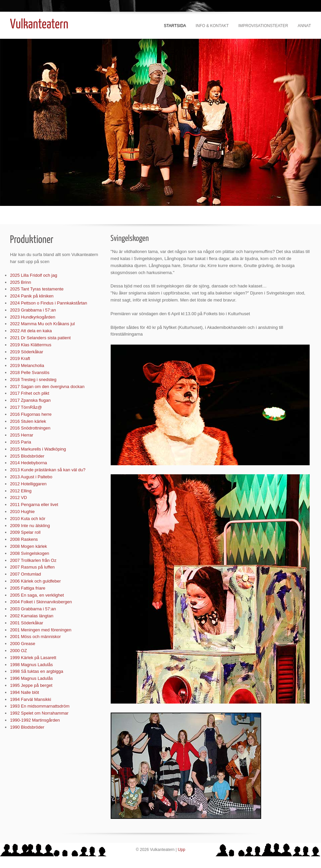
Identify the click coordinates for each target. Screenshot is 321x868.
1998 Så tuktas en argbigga (37, 671)
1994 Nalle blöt (25, 692)
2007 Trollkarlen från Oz (33, 560)
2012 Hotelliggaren (28, 484)
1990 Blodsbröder (27, 727)
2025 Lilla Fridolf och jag (34, 275)
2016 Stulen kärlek (28, 421)
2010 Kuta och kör (28, 519)
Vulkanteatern (39, 25)
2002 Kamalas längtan (32, 616)
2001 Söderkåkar (27, 623)
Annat (304, 26)
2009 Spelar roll (25, 532)
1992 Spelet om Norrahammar (39, 713)
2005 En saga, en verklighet (37, 595)
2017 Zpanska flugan (30, 400)
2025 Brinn (21, 282)
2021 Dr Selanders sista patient (40, 338)
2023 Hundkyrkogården (33, 317)
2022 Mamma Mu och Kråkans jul (42, 324)
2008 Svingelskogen (30, 553)
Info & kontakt (212, 26)
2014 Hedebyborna (29, 463)
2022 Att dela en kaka (31, 331)
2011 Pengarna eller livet (34, 505)
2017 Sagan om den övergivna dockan (47, 387)
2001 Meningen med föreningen (41, 630)
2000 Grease (23, 644)
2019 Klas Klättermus (31, 345)
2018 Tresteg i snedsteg (33, 380)
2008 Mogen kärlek (29, 546)
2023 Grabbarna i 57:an (33, 310)
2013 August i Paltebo (31, 477)
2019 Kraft (20, 358)
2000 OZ (19, 651)
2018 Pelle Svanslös (30, 373)
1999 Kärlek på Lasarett (33, 658)
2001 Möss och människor (35, 637)
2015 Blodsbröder (27, 456)
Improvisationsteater (263, 26)
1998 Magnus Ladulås (31, 665)
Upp (182, 850)
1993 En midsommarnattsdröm (40, 706)
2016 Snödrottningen (30, 428)
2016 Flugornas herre (31, 414)
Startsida (175, 26)
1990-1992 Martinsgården (35, 720)
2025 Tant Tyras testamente (37, 289)
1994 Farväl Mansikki (31, 699)
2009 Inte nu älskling (30, 526)
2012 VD (19, 498)
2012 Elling (21, 491)
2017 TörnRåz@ (26, 407)
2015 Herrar (22, 435)
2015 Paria (21, 442)
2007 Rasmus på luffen (32, 567)
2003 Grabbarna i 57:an (33, 609)
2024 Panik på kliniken (32, 296)
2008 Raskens (24, 539)
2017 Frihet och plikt (30, 393)
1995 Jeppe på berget (31, 685)
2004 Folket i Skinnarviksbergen (41, 602)
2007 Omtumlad (26, 574)
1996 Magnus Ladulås (31, 678)
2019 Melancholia (27, 365)
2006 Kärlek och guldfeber (35, 581)
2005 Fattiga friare (28, 588)
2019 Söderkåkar (27, 352)
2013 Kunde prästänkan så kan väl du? (48, 470)
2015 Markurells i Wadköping (38, 449)
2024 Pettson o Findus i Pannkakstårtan (49, 303)
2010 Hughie (22, 512)
